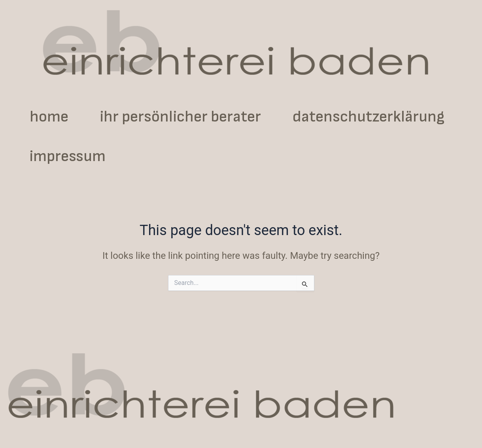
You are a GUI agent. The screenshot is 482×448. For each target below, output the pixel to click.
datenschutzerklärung (369, 117)
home (49, 117)
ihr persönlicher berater (181, 117)
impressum (68, 156)
